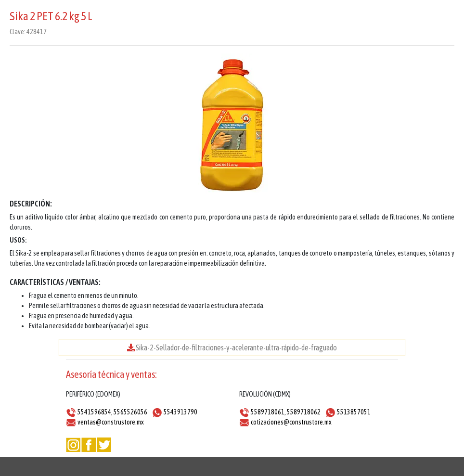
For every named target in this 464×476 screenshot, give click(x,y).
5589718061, (268, 412)
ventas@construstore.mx (111, 422)
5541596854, (95, 412)
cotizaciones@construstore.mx (291, 422)
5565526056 (130, 412)
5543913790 (180, 412)
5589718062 (304, 412)
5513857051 (354, 412)
